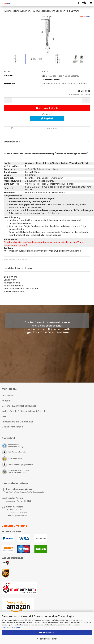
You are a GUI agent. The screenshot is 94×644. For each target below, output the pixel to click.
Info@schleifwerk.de (19, 516)
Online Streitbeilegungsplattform (20, 465)
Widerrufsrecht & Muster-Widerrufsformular (24, 411)
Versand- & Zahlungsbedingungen (19, 406)
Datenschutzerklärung (11, 627)
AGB (4, 416)
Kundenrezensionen (16, 260)
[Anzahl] (47, 100)
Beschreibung (12, 142)
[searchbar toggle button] (78, 3)
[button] (8, 100)
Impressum (8, 395)
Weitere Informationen (47, 639)
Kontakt (6, 401)
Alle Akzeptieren (47, 632)
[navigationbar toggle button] (91, 3)
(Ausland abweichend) (51, 80)
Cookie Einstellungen (12, 427)
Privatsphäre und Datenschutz (17, 422)
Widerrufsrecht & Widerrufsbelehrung (15, 446)
